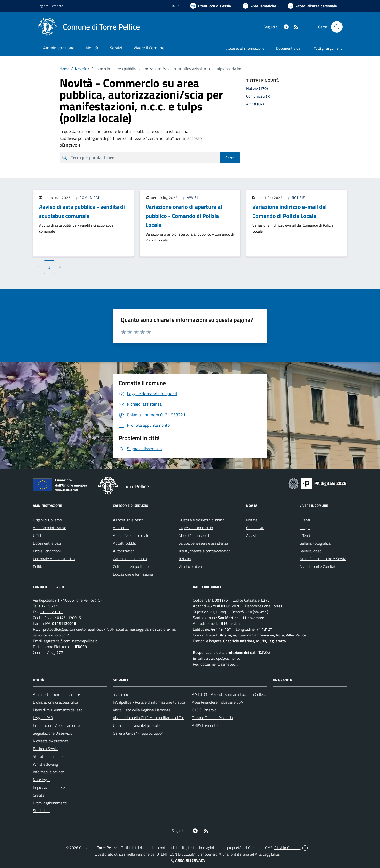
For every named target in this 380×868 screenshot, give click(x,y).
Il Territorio (308, 535)
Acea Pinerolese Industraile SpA (218, 702)
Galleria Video (310, 551)
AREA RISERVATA (187, 860)
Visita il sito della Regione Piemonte (142, 710)
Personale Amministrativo (54, 559)
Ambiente (121, 528)
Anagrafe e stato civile (131, 535)
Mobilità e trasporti (194, 535)
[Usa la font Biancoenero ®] (211, 6)
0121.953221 (50, 606)
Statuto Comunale (48, 756)
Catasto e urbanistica (130, 559)
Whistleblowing (45, 764)
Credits (39, 795)
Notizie (296, 198)
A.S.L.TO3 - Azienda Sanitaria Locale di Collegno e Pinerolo (239, 694)
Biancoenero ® (209, 854)
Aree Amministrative (50, 528)
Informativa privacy (48, 772)
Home (64, 69)
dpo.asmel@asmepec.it (219, 664)
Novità (78, 69)
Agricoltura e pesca (128, 520)
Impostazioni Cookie (49, 787)
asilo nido (120, 694)
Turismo (185, 559)
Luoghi (305, 528)
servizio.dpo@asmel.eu (222, 658)
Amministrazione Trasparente (56, 694)
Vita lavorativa (190, 566)
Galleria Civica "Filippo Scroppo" (138, 733)
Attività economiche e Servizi (323, 559)
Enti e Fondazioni (47, 551)
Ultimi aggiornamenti (50, 803)
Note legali (42, 780)
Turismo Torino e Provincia (212, 718)
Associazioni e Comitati (318, 566)
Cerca (230, 158)
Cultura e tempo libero (131, 566)
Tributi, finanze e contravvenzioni (205, 551)
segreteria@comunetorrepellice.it (70, 641)
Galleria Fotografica (315, 543)
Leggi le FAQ (43, 718)
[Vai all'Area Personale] (312, 6)
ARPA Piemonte (205, 725)
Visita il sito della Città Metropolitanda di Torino (151, 718)
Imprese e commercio (196, 528)
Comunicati (87, 198)
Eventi (305, 520)
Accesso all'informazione (245, 48)
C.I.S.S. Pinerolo (204, 710)
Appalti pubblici (125, 543)
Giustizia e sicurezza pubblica (202, 520)
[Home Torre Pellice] (89, 27)
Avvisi (190, 198)
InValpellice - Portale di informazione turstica (149, 702)
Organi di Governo (47, 520)
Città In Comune (287, 848)
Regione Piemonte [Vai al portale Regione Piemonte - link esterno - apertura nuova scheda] (50, 6)
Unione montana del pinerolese (138, 725)
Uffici (37, 535)
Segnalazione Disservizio (53, 733)
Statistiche (42, 811)
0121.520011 (51, 612)
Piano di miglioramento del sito (58, 710)
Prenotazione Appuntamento (56, 725)
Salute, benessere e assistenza (203, 543)
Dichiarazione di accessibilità (55, 702)
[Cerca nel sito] (337, 27)
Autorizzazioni (124, 551)
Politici (38, 566)
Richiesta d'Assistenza (51, 741)
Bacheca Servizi (46, 749)
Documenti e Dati (47, 543)
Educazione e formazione (133, 574)
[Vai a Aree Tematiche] (259, 6)
